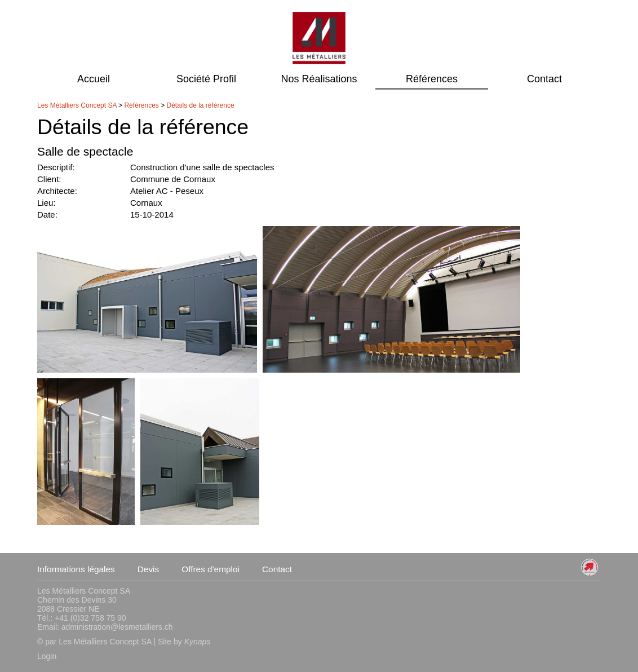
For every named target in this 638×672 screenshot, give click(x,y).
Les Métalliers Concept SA (77, 105)
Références (432, 79)
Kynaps (198, 642)
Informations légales (76, 569)
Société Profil (206, 79)
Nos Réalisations (319, 79)
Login (47, 656)
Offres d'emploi (211, 569)
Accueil (94, 79)
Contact (544, 79)
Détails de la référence (201, 105)
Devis (148, 569)
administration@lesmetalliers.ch (117, 627)
